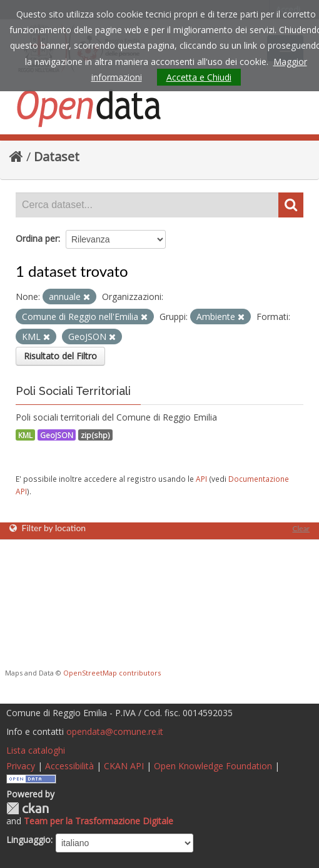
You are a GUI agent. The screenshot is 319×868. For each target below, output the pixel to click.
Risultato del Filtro (60, 356)
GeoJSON (57, 435)
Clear (301, 528)
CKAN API (124, 766)
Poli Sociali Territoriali (73, 391)
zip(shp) (95, 435)
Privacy (21, 766)
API (201, 479)
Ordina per (37, 238)
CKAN (28, 808)
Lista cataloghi (36, 750)
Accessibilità (69, 766)
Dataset (57, 157)
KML (25, 435)
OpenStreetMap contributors (112, 673)
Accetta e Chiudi (199, 77)
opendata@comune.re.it (115, 731)
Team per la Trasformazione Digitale (99, 821)
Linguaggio (28, 840)
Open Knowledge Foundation (213, 766)
